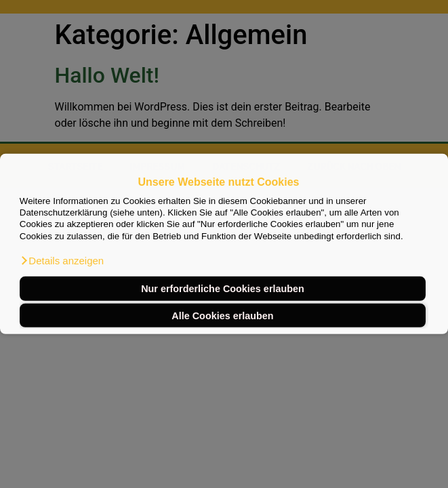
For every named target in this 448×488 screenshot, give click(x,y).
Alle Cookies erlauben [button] (222, 315)
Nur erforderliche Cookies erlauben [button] (223, 289)
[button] (62, 261)
